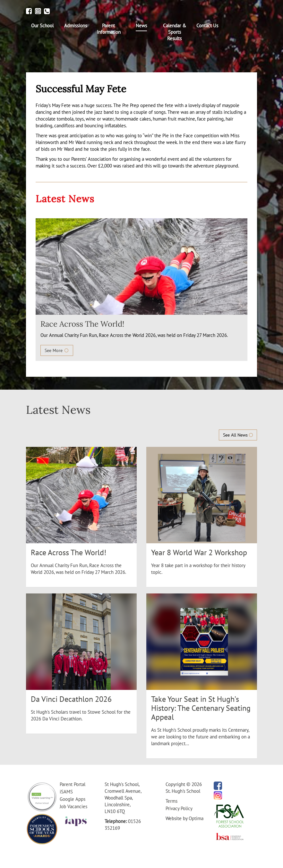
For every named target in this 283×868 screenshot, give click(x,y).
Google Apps (73, 799)
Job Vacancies (73, 806)
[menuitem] (43, 26)
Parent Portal (73, 784)
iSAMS (66, 792)
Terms (172, 801)
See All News (238, 435)
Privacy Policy (179, 808)
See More (57, 350)
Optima (196, 818)
